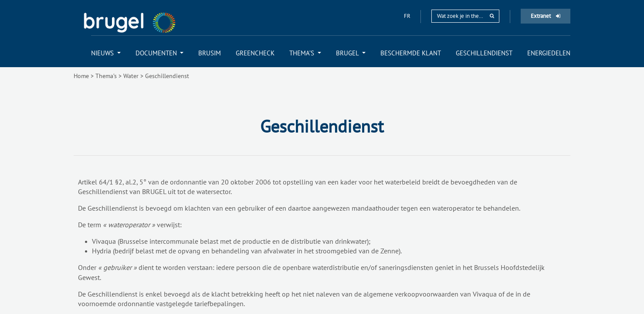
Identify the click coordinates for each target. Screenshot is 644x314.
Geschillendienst (167, 76)
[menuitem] (106, 53)
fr (408, 16)
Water (131, 76)
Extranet (546, 16)
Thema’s (106, 76)
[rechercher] (492, 16)
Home (81, 76)
